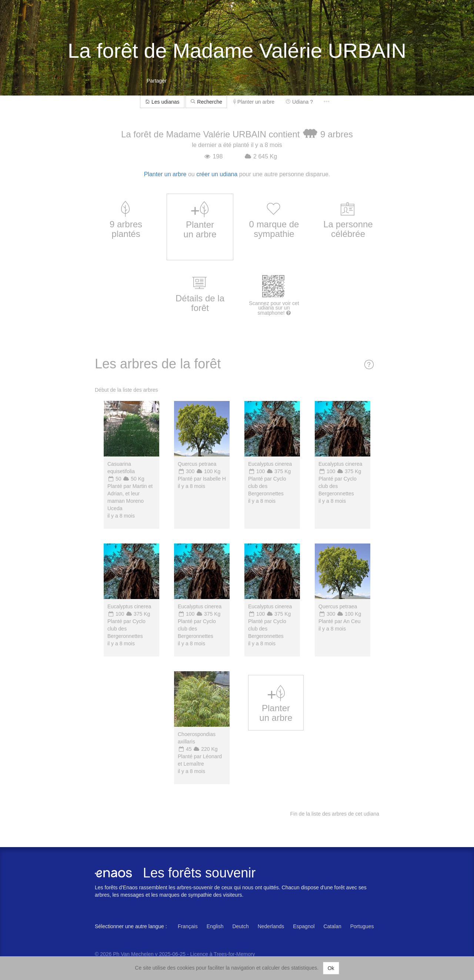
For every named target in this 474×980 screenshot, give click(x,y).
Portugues (362, 926)
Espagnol (304, 926)
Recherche (206, 102)
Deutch (240, 926)
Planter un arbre (254, 102)
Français (188, 926)
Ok (331, 968)
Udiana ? (299, 102)
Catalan (332, 926)
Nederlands (271, 926)
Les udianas (162, 102)
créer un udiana (217, 174)
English (215, 926)
